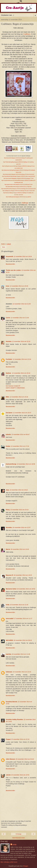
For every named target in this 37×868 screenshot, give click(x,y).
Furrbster (9, 359)
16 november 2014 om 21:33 (19, 605)
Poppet (8, 739)
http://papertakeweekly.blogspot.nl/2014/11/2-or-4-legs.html (18, 187)
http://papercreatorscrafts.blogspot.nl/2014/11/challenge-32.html (18, 184)
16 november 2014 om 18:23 (23, 575)
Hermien (9, 341)
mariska (8, 654)
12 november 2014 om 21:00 (22, 304)
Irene (7, 286)
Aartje (14, 845)
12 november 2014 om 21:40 (20, 318)
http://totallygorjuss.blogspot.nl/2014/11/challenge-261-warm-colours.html (18, 191)
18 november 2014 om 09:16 (23, 640)
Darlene (9, 373)
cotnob (8, 775)
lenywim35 (9, 256)
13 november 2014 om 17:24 (20, 446)
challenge (25, 203)
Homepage (18, 834)
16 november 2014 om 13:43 (20, 549)
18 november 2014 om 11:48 (21, 654)
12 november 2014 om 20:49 (19, 286)
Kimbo (8, 446)
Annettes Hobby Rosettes (14, 719)
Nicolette (9, 527)
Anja (7, 490)
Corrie (8, 318)
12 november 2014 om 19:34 (23, 256)
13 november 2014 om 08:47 (20, 434)
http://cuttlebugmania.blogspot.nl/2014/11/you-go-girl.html (18, 197)
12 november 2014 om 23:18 (19, 397)
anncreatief (10, 618)
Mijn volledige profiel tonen (9, 862)
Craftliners (27, 34)
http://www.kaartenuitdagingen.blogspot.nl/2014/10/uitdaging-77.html (19, 178)
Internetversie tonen (18, 838)
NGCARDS (9, 640)
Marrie (8, 549)
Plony (8, 510)
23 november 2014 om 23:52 (20, 775)
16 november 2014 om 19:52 (26, 589)
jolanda (8, 434)
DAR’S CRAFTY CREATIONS (15, 388)
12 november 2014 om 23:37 (22, 413)
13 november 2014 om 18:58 (26, 464)
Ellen (7, 397)
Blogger (26, 866)
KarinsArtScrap (11, 464)
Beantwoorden (10, 264)
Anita (8, 605)
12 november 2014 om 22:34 (22, 359)
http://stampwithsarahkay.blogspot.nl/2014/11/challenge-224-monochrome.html (18, 189)
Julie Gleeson (10, 759)
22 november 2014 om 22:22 (20, 739)
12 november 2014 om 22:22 (21, 341)
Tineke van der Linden (13, 270)
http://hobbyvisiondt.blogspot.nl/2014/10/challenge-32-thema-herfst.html (18, 174)
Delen (4, 247)
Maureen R (9, 575)
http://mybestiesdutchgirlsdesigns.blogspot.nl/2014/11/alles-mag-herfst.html (19, 176)
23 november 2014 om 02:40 (25, 759)
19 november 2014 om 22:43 (22, 672)
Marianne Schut (11, 589)
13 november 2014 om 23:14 (19, 510)
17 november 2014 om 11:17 (23, 618)
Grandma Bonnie (12, 702)
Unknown (9, 672)
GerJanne (9, 413)
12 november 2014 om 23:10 (21, 373)
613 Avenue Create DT (13, 386)
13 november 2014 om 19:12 (19, 490)
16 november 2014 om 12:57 (22, 527)
